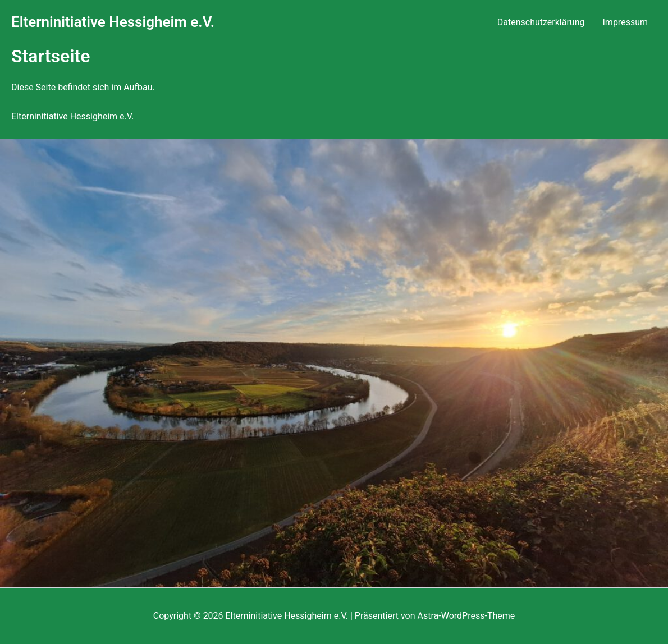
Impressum (626, 22)
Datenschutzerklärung (541, 22)
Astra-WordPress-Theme (466, 616)
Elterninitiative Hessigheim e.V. (113, 22)
